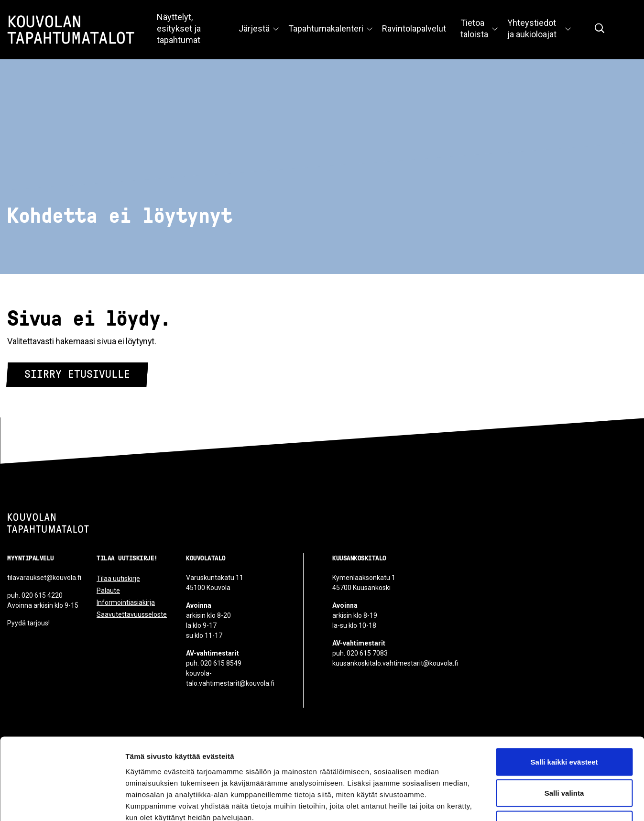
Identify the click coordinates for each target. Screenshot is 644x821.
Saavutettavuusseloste (132, 614)
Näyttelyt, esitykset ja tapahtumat (179, 28)
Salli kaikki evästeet (564, 695)
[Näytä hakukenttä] (600, 28)
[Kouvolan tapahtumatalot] (48, 523)
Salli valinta (564, 727)
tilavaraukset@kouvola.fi (44, 578)
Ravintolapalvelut (414, 28)
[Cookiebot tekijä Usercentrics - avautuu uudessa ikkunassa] (62, 802)
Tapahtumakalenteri (326, 28)
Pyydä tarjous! (28, 623)
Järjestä (254, 28)
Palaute (108, 591)
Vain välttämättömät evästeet (564, 758)
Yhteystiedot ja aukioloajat (532, 28)
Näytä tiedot (511, 802)
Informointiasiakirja (126, 602)
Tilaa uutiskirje (118, 579)
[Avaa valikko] (276, 30)
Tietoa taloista (474, 28)
